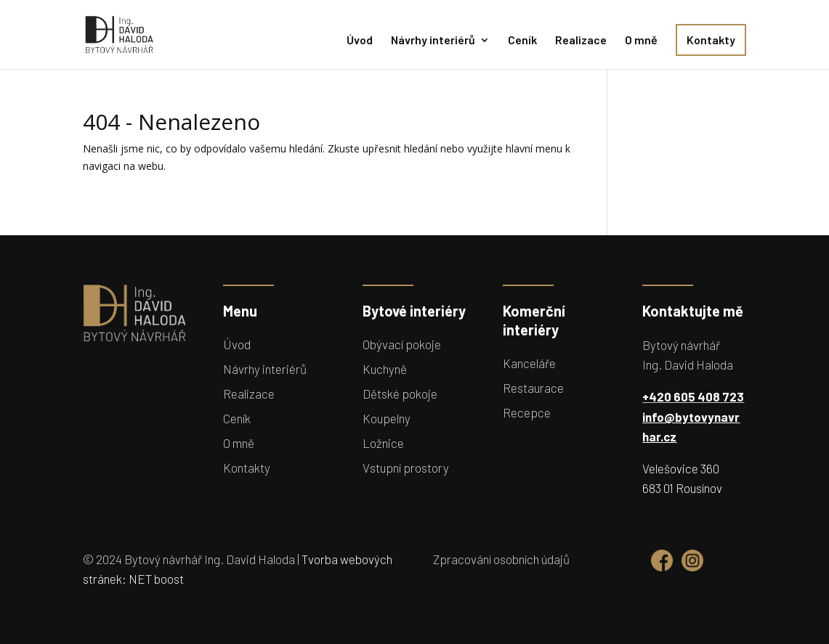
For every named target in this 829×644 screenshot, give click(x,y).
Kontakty (711, 40)
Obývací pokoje (402, 344)
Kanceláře (529, 363)
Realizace (581, 41)
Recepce (527, 412)
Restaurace (533, 388)
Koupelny (387, 418)
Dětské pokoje (400, 394)
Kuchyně (385, 369)
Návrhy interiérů (433, 41)
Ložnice (383, 443)
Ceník (522, 41)
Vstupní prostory (406, 468)
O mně (641, 41)
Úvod (360, 41)
